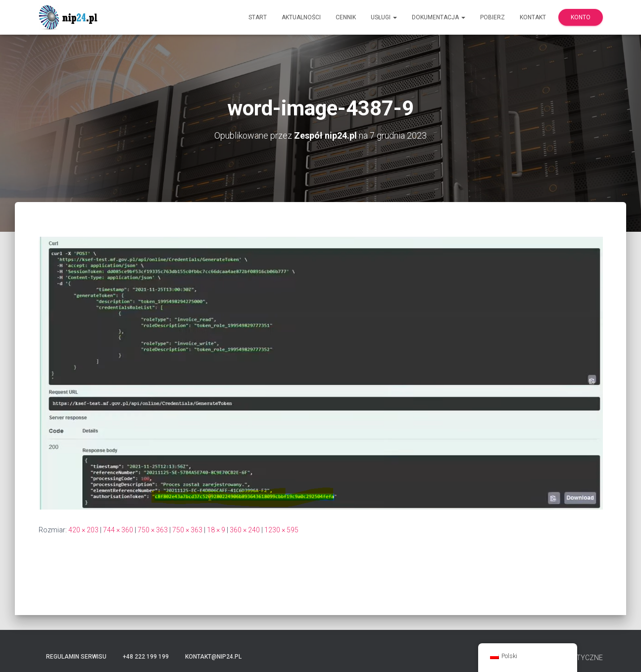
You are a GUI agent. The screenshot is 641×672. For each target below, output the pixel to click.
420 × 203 (83, 530)
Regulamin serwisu (76, 657)
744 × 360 (118, 530)
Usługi (384, 17)
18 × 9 (216, 530)
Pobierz (493, 17)
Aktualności (301, 17)
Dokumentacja (439, 17)
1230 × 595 (281, 530)
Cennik (346, 17)
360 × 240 (245, 530)
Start (258, 17)
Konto (581, 17)
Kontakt (533, 17)
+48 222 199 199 (146, 657)
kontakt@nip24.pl (213, 657)
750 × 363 (153, 530)
